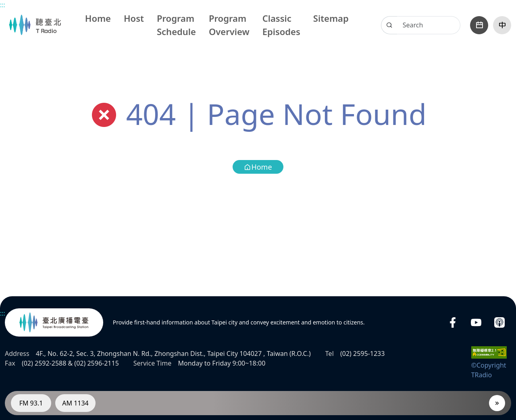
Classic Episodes (281, 25)
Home (98, 18)
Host (134, 18)
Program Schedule (176, 25)
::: (3, 5)
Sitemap (331, 18)
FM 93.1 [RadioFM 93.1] (31, 403)
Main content (4, 4)
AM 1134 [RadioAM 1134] (75, 403)
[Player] (497, 403)
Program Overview (229, 25)
